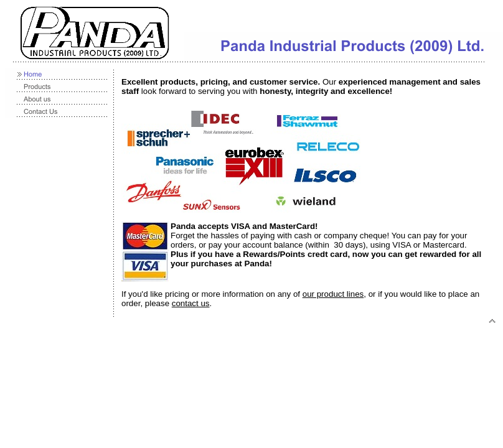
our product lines (333, 294)
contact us (191, 303)
